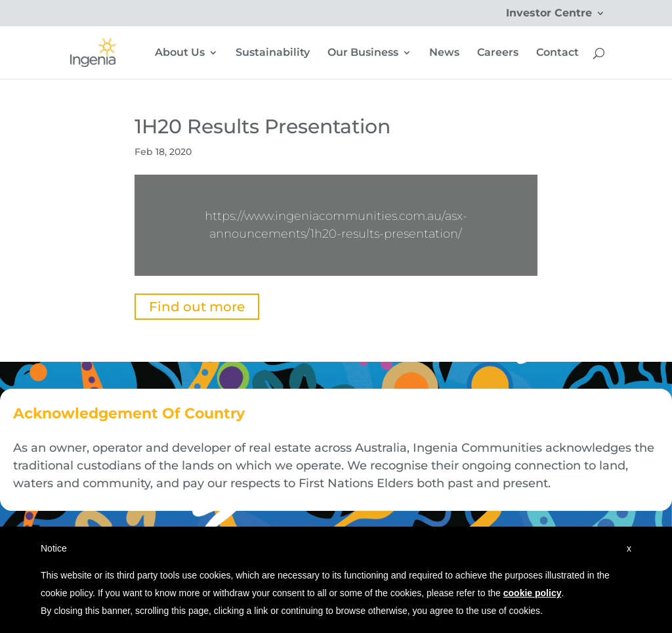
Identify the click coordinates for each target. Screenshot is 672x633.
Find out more (197, 307)
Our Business (363, 53)
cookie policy (533, 593)
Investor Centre (549, 13)
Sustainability (273, 53)
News (444, 53)
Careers (498, 53)
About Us (180, 53)
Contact (557, 53)
